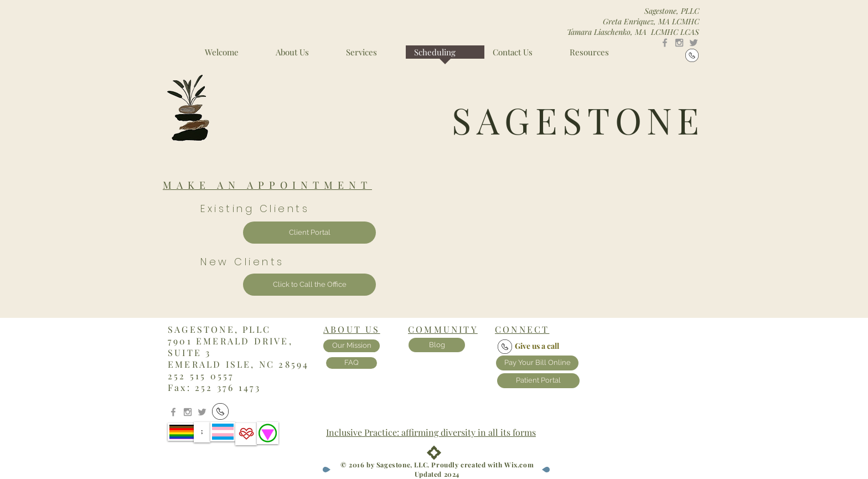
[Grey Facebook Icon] (665, 43)
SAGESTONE (578, 120)
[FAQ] (352, 363)
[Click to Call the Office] (309, 285)
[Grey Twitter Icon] (694, 43)
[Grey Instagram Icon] (679, 43)
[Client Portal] (309, 233)
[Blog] (437, 345)
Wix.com (519, 465)
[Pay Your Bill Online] (537, 363)
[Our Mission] (352, 346)
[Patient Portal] (538, 381)
